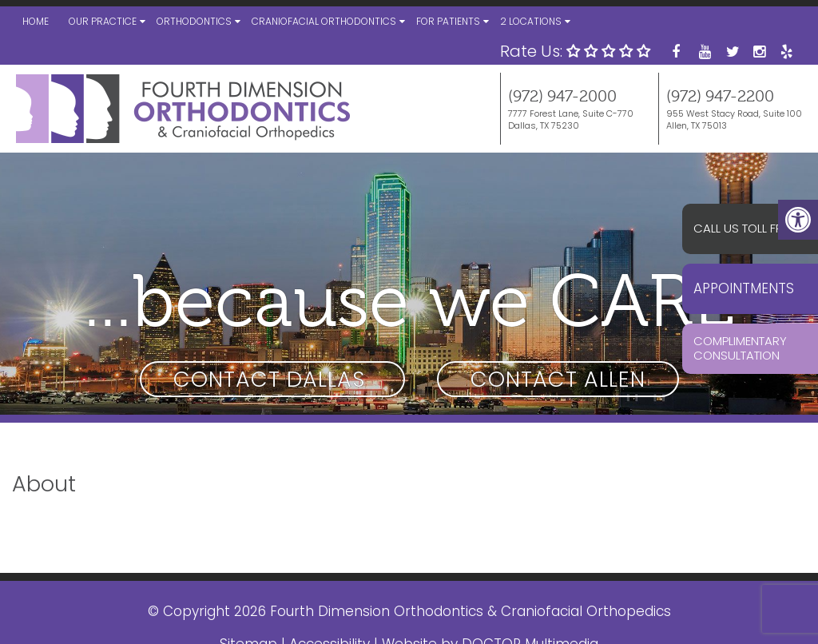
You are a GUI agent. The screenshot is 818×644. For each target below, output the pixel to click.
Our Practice (103, 21)
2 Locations (531, 21)
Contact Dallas (272, 379)
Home (36, 21)
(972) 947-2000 (562, 96)
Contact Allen (558, 379)
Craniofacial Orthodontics (324, 21)
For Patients (448, 21)
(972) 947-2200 (720, 96)
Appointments (744, 288)
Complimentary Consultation (740, 348)
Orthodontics (194, 21)
